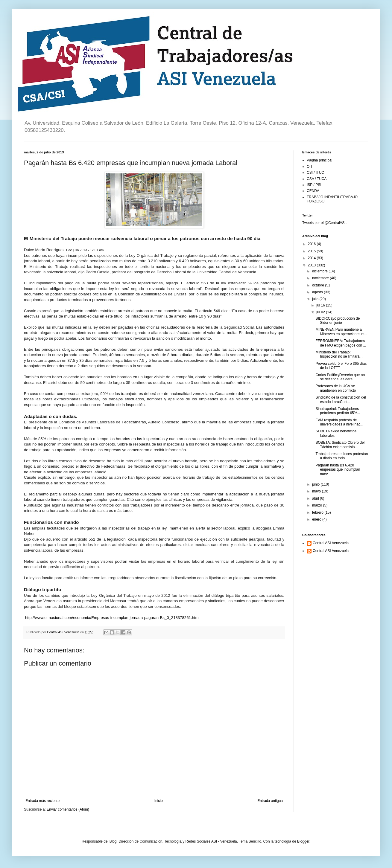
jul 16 (321, 305)
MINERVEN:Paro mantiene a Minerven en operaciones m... (341, 332)
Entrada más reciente (42, 801)
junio (316, 484)
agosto (318, 292)
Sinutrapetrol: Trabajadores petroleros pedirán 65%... (338, 411)
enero (317, 519)
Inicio (159, 801)
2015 (312, 251)
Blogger (303, 841)
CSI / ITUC (315, 173)
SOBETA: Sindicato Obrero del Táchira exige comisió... (340, 445)
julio (316, 299)
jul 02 (321, 312)
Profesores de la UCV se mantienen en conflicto (336, 388)
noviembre (321, 278)
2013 (312, 265)
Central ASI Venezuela (331, 543)
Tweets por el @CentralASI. (324, 223)
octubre (319, 285)
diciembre (320, 271)
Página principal (319, 160)
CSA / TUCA (317, 179)
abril (316, 498)
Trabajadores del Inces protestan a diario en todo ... (342, 456)
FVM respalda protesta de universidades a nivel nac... (339, 422)
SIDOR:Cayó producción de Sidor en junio (338, 321)
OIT (310, 167)
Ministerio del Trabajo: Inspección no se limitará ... (339, 354)
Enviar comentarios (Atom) (68, 809)
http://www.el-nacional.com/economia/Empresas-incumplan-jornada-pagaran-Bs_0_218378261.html (112, 618)
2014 (312, 258)
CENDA (313, 191)
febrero (318, 512)
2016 (312, 244)
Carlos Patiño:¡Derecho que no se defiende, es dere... (340, 377)
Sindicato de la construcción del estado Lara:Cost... (341, 399)
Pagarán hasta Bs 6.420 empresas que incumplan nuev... (338, 470)
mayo (317, 491)
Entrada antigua (270, 801)
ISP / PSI (314, 185)
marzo (318, 505)
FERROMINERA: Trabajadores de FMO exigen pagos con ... (341, 343)
